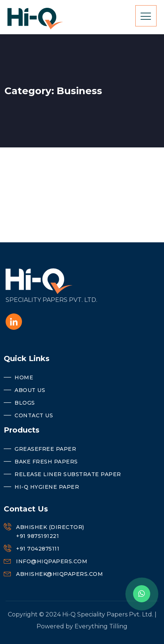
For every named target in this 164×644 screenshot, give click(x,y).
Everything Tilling (101, 626)
